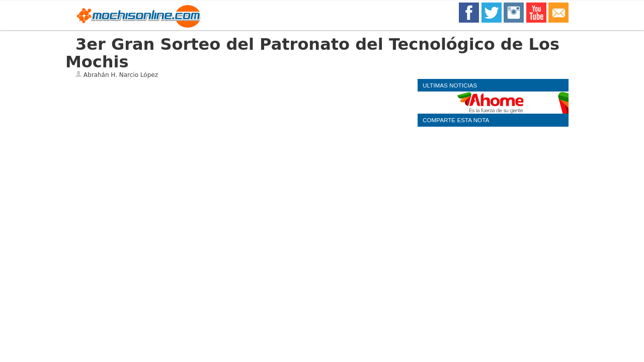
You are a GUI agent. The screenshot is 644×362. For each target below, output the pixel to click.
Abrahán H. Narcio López (121, 75)
